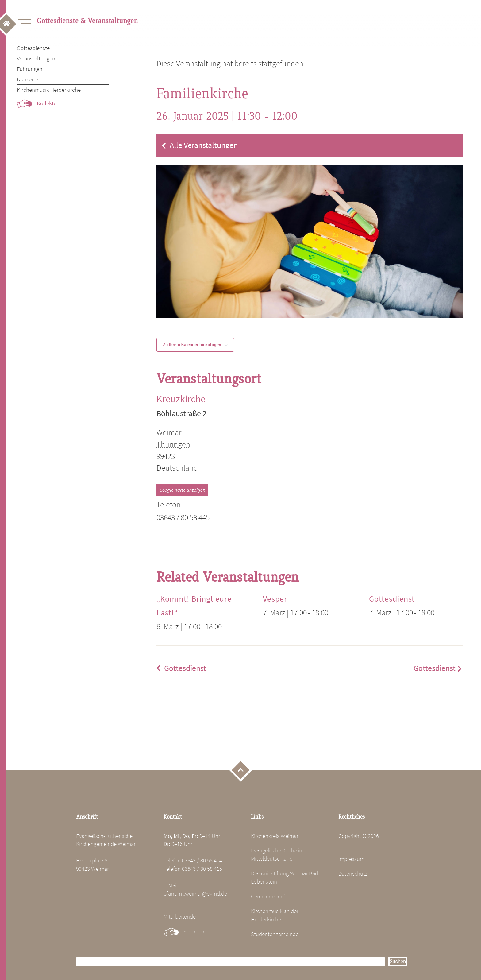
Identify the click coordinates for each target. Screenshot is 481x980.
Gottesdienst (392, 599)
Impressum (351, 859)
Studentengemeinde (275, 934)
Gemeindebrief (268, 896)
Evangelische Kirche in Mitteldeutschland (277, 854)
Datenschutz (353, 873)
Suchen (398, 961)
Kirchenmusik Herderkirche (49, 90)
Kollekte (47, 103)
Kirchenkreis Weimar (275, 836)
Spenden (194, 931)
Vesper (275, 599)
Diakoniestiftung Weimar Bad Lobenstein (285, 877)
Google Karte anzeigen (182, 490)
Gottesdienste (33, 48)
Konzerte (27, 79)
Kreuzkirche (181, 399)
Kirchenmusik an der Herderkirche (275, 915)
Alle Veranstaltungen (204, 145)
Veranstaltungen (36, 58)
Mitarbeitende (180, 916)
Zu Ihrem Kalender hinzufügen (192, 345)
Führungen (30, 69)
